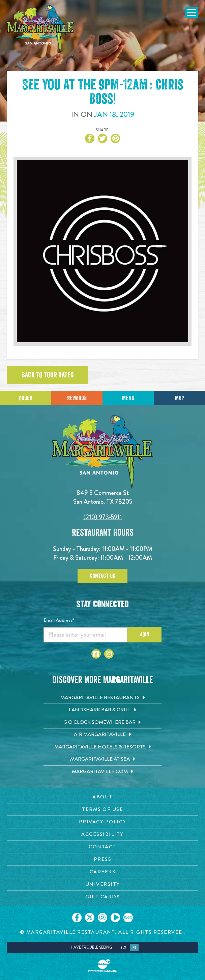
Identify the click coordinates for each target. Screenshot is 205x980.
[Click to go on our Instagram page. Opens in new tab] (102, 918)
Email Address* (59, 620)
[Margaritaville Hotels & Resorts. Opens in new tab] (102, 747)
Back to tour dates (48, 375)
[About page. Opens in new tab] (102, 797)
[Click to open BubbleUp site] (102, 966)
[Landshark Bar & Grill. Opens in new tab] (102, 710)
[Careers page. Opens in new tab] (102, 872)
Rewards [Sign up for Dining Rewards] (77, 398)
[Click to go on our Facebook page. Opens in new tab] (77, 918)
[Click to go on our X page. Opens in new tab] (90, 918)
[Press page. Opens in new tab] (102, 859)
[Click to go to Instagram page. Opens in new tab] (109, 654)
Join (144, 634)
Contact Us (102, 576)
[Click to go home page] (40, 29)
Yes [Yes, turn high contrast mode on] (123, 947)
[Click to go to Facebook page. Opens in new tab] (96, 654)
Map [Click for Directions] (180, 398)
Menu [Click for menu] (128, 398)
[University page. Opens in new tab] (102, 884)
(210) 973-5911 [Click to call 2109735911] (103, 517)
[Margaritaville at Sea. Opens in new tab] (102, 759)
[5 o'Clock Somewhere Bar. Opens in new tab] (102, 722)
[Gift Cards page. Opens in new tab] (102, 897)
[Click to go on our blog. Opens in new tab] (128, 918)
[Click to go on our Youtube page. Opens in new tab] (115, 918)
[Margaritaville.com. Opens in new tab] (102, 772)
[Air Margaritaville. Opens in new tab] (102, 735)
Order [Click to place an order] (26, 398)
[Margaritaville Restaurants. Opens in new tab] (102, 698)
